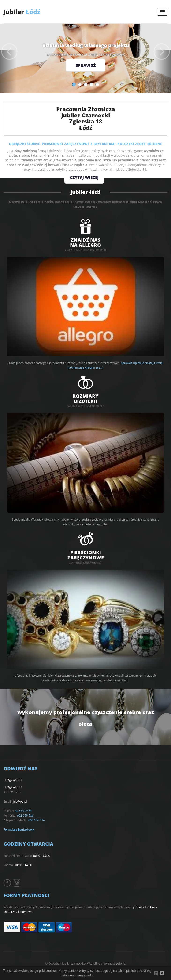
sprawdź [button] (86, 66)
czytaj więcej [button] (86, 177)
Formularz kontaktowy (19, 830)
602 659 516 (25, 815)
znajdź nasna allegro (85, 242)
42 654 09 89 (23, 811)
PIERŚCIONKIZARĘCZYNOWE (86, 555)
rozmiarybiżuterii (85, 398)
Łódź (22, 12)
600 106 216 (37, 820)
